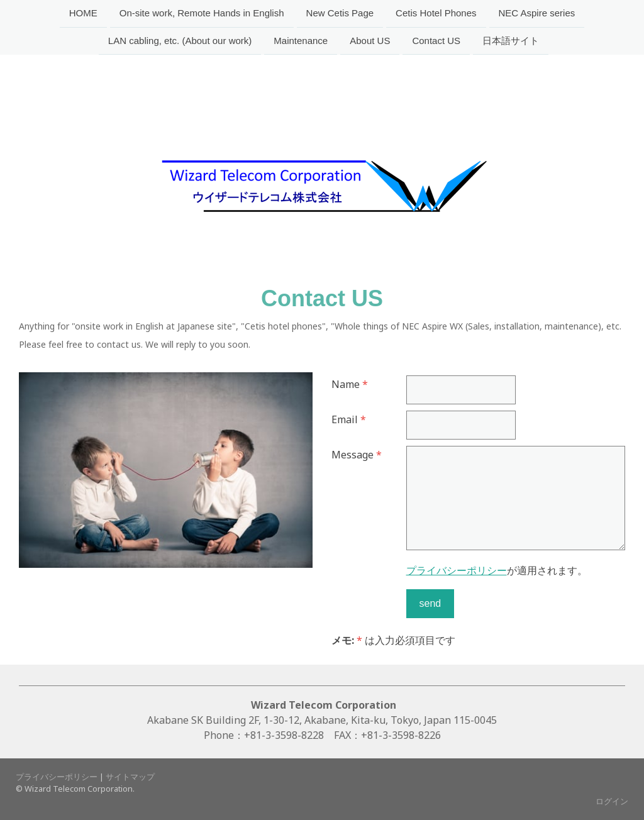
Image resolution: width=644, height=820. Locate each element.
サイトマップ (130, 777)
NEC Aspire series (537, 13)
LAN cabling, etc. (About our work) (180, 42)
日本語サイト (511, 42)
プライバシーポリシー (457, 570)
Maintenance (301, 42)
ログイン (612, 801)
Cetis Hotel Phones (436, 13)
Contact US (436, 42)
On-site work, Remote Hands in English (202, 13)
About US (370, 42)
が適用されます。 (497, 570)
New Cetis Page (340, 13)
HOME (83, 13)
